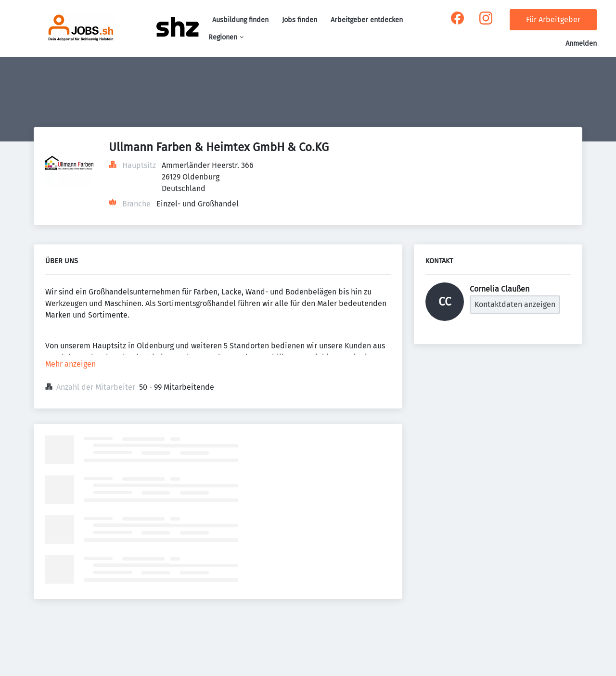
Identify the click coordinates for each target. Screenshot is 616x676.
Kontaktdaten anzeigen (515, 304)
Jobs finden (300, 20)
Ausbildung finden (240, 20)
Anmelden (581, 44)
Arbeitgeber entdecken (367, 20)
